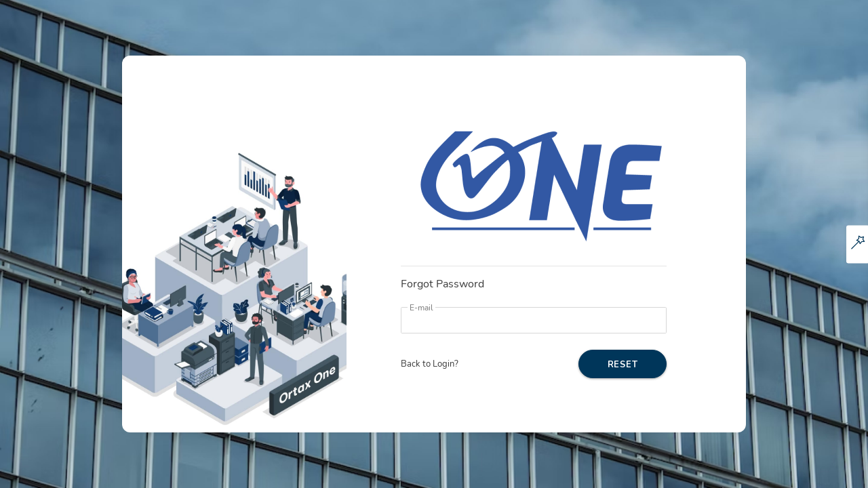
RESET (623, 365)
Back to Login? (430, 364)
